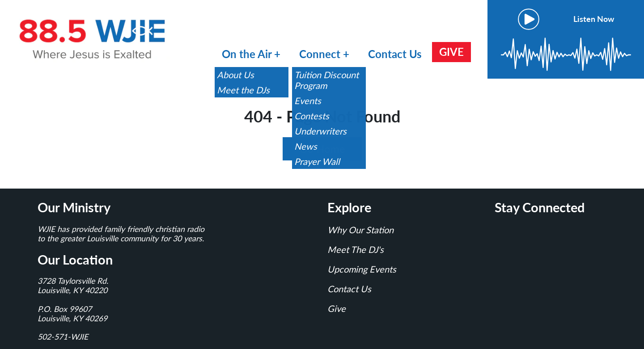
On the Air (247, 54)
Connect (321, 54)
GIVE (451, 52)
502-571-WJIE (63, 337)
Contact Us (395, 54)
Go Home (322, 149)
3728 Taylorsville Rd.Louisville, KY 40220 (73, 286)
